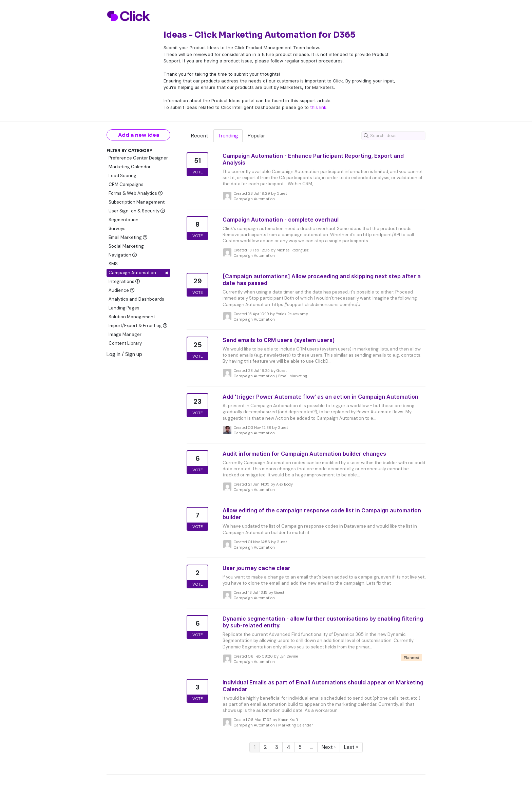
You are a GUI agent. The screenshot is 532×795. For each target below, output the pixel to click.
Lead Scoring (122, 176)
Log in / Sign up (124, 354)
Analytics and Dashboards (136, 299)
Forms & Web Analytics (136, 193)
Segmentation (123, 220)
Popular (256, 136)
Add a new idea (139, 135)
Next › (329, 747)
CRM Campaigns (126, 184)
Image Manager (125, 334)
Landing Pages (124, 308)
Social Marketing (126, 246)
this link (318, 107)
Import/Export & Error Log (138, 326)
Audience (121, 290)
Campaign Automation (138, 273)
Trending (228, 136)
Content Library (125, 343)
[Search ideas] (393, 136)
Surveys (117, 229)
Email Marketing (128, 237)
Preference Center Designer (138, 158)
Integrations (124, 281)
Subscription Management (137, 202)
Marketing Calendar (130, 167)
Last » (351, 747)
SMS (113, 264)
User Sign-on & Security (137, 211)
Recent (200, 136)
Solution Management (132, 317)
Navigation (123, 255)
